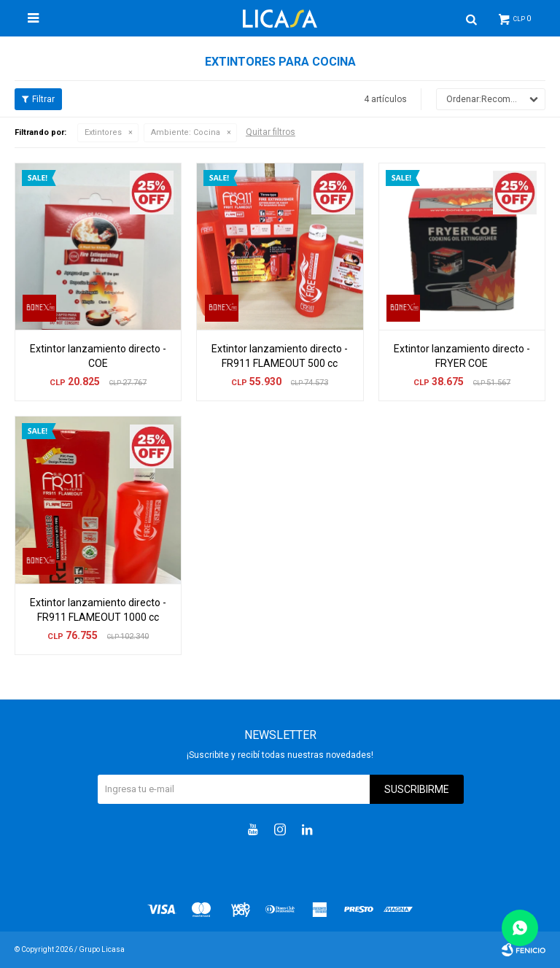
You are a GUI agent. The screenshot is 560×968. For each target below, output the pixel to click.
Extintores (103, 132)
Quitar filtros (271, 132)
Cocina (186, 132)
